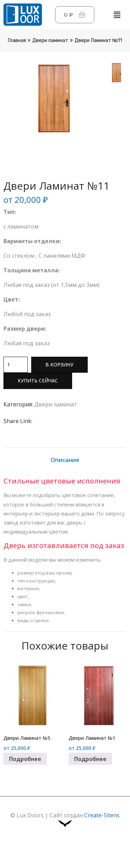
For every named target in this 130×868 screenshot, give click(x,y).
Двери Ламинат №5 (27, 738)
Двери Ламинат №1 (92, 738)
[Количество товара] (16, 365)
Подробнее (25, 759)
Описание (65, 460)
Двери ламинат (50, 40)
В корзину (59, 365)
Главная (17, 40)
